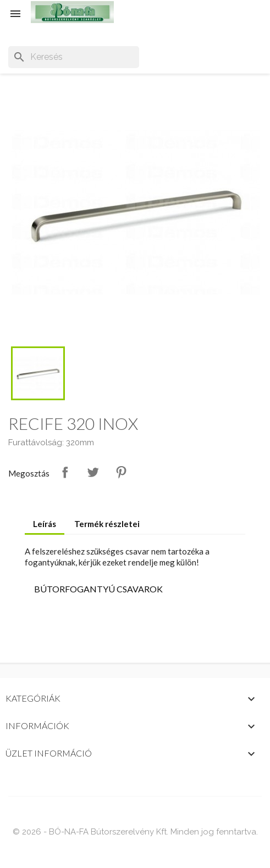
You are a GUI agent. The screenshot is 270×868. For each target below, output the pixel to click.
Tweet (93, 472)
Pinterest (121, 472)
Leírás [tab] (45, 524)
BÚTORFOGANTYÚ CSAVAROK (98, 589)
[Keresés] (74, 57)
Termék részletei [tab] (107, 524)
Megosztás (65, 472)
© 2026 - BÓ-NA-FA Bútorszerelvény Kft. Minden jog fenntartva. (135, 832)
